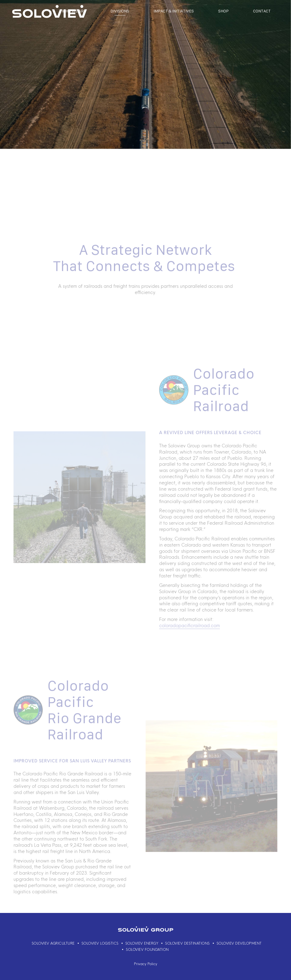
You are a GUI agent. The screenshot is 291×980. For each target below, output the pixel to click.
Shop (223, 11)
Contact (262, 11)
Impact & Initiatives (174, 11)
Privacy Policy (146, 964)
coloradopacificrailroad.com (189, 633)
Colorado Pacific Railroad (224, 397)
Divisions (120, 11)
